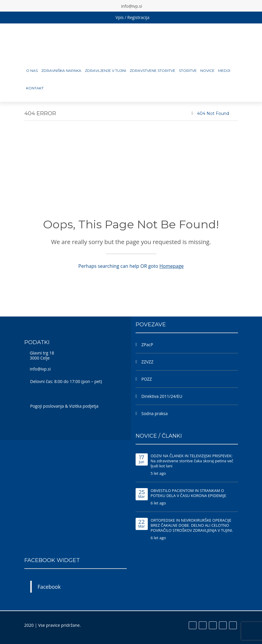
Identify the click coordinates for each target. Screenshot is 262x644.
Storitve (188, 71)
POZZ (147, 379)
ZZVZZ (147, 362)
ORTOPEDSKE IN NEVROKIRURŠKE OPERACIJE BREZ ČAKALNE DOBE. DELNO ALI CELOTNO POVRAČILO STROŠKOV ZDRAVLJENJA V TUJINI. (192, 525)
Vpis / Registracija (133, 17)
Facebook (49, 587)
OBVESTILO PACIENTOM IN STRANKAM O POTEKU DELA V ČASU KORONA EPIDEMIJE (189, 493)
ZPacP (147, 345)
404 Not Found (213, 113)
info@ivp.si (40, 369)
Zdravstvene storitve (153, 71)
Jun (142, 460)
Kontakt (35, 88)
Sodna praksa (155, 413)
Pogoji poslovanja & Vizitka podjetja (64, 406)
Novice (207, 71)
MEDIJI (224, 71)
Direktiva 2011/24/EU (162, 396)
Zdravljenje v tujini (105, 71)
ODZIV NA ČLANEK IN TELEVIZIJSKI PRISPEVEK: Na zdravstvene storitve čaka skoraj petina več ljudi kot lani (192, 461)
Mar (142, 495)
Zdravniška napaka (61, 71)
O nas (32, 71)
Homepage (172, 266)
